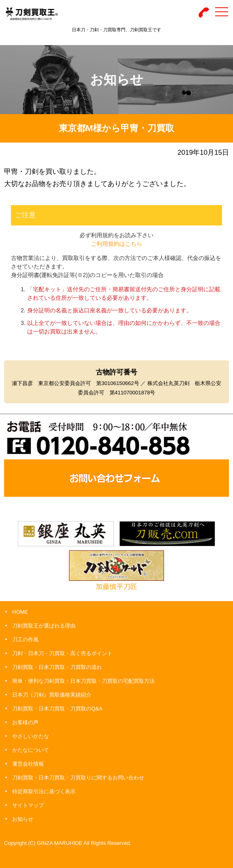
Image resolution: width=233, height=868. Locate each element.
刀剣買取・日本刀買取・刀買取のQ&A (57, 709)
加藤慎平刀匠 (116, 587)
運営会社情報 (28, 764)
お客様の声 (25, 722)
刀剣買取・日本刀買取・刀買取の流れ (57, 667)
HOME (20, 612)
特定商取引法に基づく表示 (44, 791)
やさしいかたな (31, 736)
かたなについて (31, 750)
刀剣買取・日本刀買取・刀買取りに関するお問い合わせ (78, 778)
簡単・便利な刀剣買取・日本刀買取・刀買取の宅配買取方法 (83, 681)
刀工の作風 (25, 640)
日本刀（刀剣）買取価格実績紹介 (52, 695)
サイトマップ (28, 805)
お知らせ (23, 819)
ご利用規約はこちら (116, 244)
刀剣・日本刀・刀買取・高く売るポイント (62, 653)
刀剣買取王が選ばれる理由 (44, 626)
